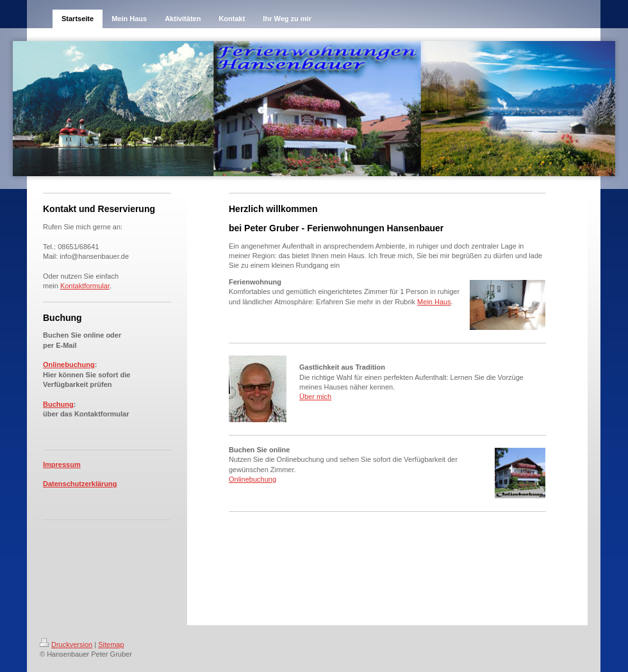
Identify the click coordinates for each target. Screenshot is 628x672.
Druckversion (66, 644)
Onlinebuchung (69, 365)
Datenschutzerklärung (80, 484)
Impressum (62, 464)
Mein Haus (434, 302)
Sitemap (111, 644)
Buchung (58, 404)
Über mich (315, 397)
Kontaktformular (85, 286)
